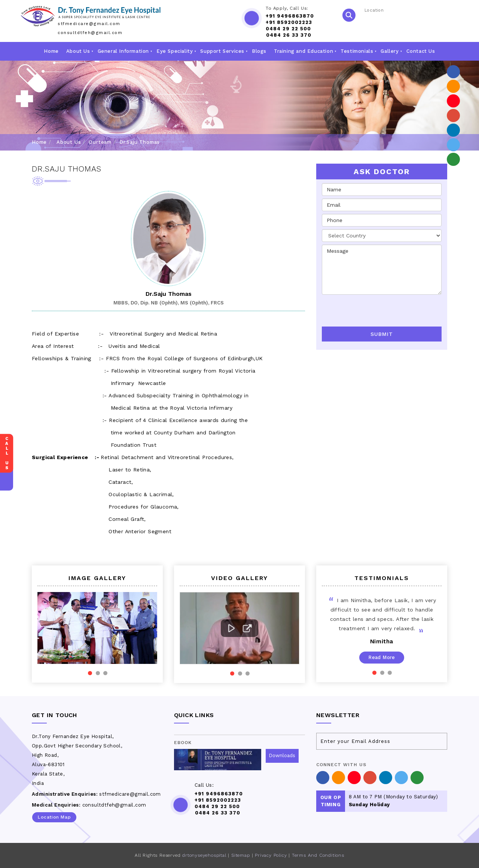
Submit (382, 334)
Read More (382, 657)
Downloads (282, 755)
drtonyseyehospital (204, 855)
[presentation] (366, 309)
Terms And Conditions (318, 855)
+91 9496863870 (290, 16)
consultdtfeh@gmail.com (90, 33)
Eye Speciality (175, 51)
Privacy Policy (271, 855)
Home (51, 51)
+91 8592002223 (289, 22)
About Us (78, 51)
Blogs (259, 51)
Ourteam (100, 142)
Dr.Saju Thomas (140, 142)
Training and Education (303, 51)
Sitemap (241, 855)
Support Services (222, 51)
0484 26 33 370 (289, 35)
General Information (123, 51)
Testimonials (357, 51)
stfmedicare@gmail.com (89, 24)
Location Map (54, 817)
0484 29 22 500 (288, 29)
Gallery (390, 51)
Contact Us (421, 51)
